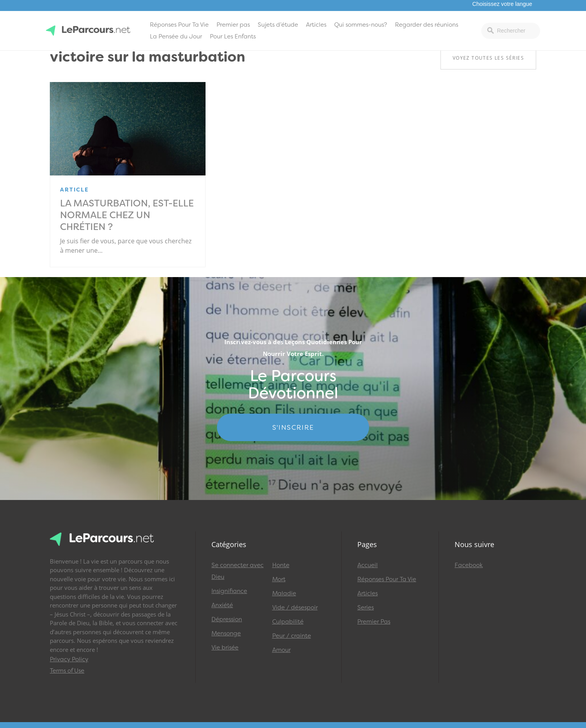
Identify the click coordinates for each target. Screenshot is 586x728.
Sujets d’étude (278, 25)
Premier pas (233, 25)
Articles (316, 25)
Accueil (368, 565)
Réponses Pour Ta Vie (179, 25)
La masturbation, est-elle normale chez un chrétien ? (127, 215)
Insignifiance (229, 591)
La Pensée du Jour (176, 36)
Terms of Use (67, 671)
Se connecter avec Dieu (237, 571)
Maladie (284, 593)
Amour (281, 650)
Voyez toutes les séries (488, 58)
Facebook (469, 565)
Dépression (227, 619)
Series (366, 608)
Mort (279, 579)
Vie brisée (225, 648)
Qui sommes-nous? (361, 25)
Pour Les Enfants (233, 36)
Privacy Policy (69, 659)
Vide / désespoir (295, 608)
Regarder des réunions (427, 25)
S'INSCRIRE (293, 427)
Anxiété (222, 605)
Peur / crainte (292, 636)
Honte (281, 565)
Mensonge (226, 633)
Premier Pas (374, 622)
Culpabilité (288, 622)
